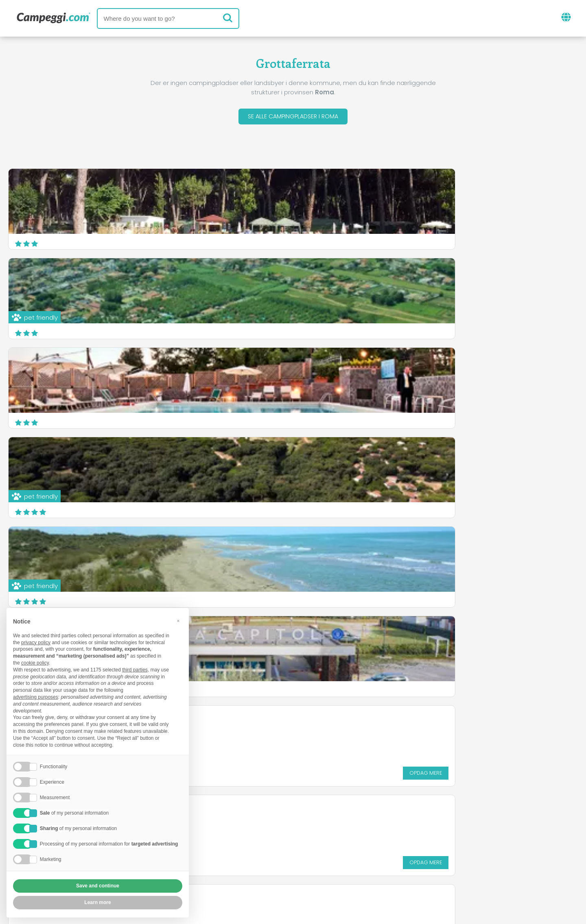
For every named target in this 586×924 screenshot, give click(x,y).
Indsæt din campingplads (270, 857)
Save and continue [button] (98, 886)
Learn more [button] (97, 902)
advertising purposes (36, 697)
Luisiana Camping (238, 369)
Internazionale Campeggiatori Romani (77, 459)
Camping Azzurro (43, 369)
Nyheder (259, 823)
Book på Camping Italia (369, 857)
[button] (178, 621)
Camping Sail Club (239, 459)
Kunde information (332, 871)
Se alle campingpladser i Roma (293, 117)
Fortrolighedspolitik (255, 871)
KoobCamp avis (313, 823)
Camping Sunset (430, 459)
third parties (135, 670)
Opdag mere (159, 417)
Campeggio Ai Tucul (435, 364)
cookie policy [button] (35, 663)
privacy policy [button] (36, 643)
